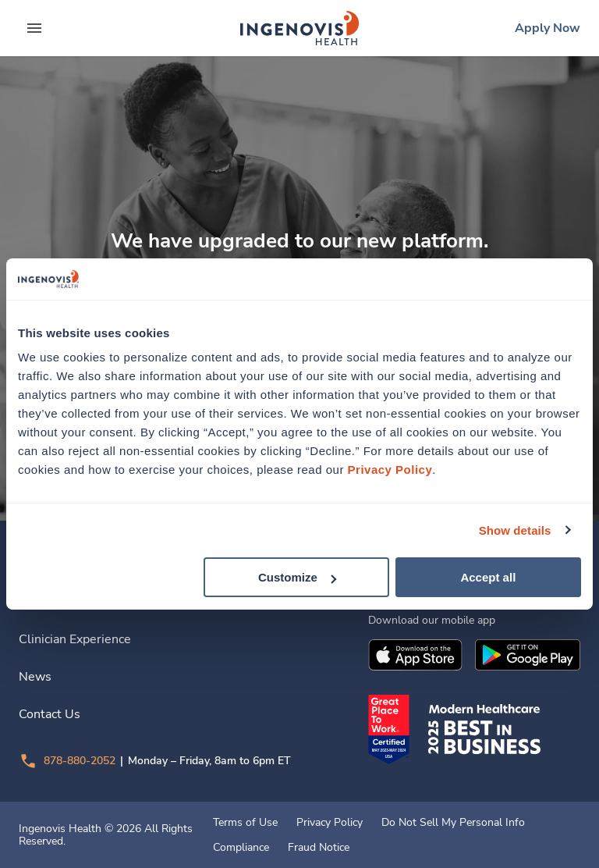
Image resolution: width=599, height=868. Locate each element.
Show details (515, 530)
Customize (297, 577)
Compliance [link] (241, 848)
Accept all (488, 577)
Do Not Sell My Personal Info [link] (453, 823)
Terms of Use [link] (245, 823)
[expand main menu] (34, 28)
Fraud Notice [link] (319, 848)
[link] (299, 28)
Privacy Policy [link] (330, 823)
